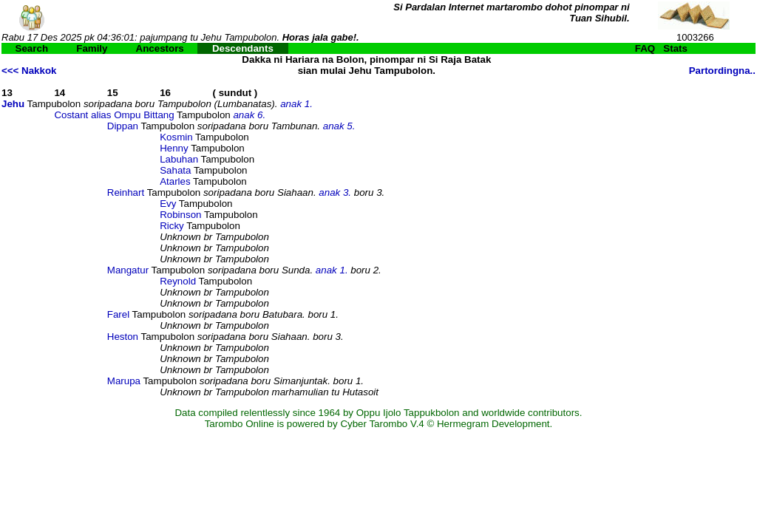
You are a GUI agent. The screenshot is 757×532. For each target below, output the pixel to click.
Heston (123, 337)
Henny (174, 148)
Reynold (178, 281)
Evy (168, 204)
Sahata (175, 170)
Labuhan (179, 159)
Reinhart (126, 192)
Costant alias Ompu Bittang (114, 115)
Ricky (172, 226)
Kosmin (176, 137)
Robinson (180, 215)
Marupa (124, 381)
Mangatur (128, 270)
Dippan (123, 126)
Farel (118, 314)
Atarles (175, 181)
